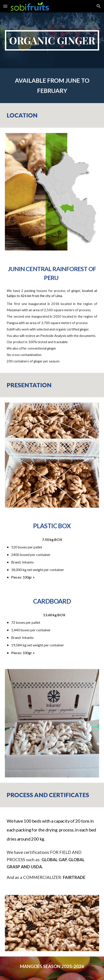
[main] (52, 40)
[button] (5, 6)
